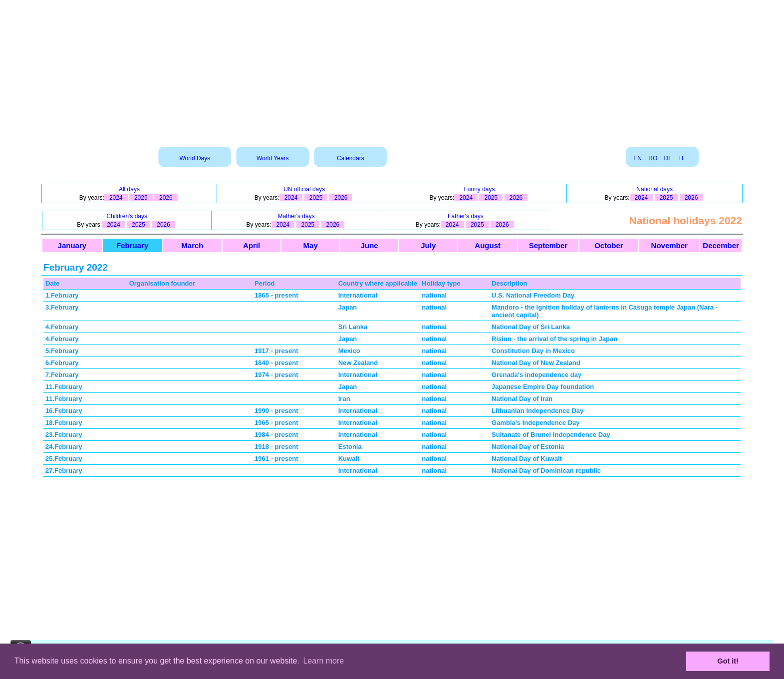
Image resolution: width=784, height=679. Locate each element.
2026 (166, 198)
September (548, 245)
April (252, 245)
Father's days (466, 216)
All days (129, 189)
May (311, 245)
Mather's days (296, 216)
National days (654, 189)
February (132, 245)
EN (638, 158)
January (72, 245)
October (609, 245)
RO (653, 158)
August (488, 245)
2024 (116, 198)
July (428, 245)
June (370, 245)
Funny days (479, 189)
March (192, 245)
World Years (272, 158)
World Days (195, 158)
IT (682, 158)
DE (668, 158)
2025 (141, 198)
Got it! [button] (728, 661)
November (669, 245)
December (721, 245)
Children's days (127, 216)
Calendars (351, 158)
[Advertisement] (392, 70)
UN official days (304, 189)
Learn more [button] (323, 661)
